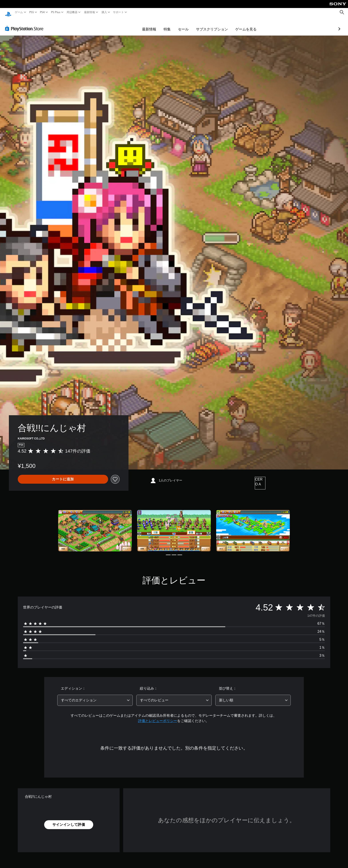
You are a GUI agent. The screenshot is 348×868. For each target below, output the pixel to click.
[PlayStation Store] (25, 24)
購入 (104, 12)
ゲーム (19, 12)
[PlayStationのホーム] (8, 12)
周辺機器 (72, 12)
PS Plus (55, 12)
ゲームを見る (220, 25)
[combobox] (95, 696)
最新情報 (90, 12)
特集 (141, 25)
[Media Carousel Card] (95, 526)
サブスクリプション (186, 25)
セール (158, 25)
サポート (118, 12)
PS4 (42, 12)
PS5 (32, 12)
